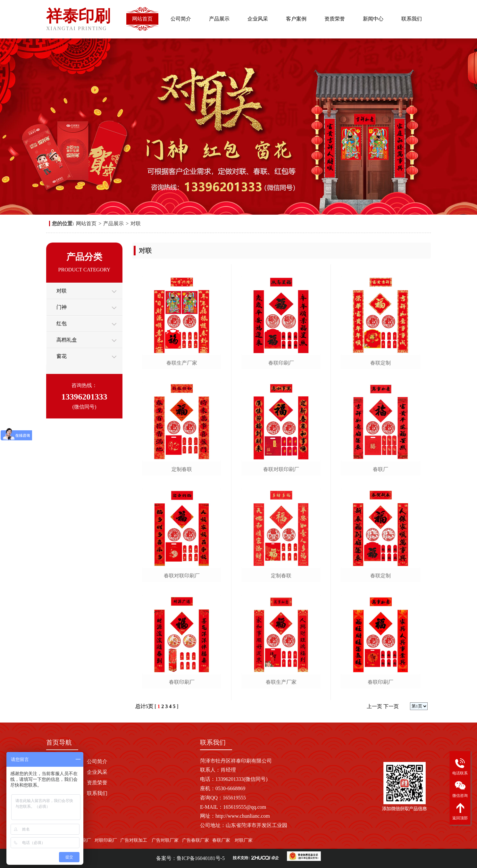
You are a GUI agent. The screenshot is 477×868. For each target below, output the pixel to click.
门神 (62, 307)
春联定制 (381, 363)
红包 (62, 323)
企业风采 (258, 19)
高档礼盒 (67, 340)
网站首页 (142, 19)
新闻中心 (373, 19)
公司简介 (181, 19)
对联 (136, 223)
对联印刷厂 (106, 840)
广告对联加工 (134, 840)
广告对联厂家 (165, 840)
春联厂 (381, 469)
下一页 (391, 706)
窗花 (62, 356)
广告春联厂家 (196, 840)
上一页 (374, 706)
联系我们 (412, 19)
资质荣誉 (335, 19)
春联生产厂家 (182, 363)
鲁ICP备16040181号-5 (201, 858)
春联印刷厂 (182, 682)
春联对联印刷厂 (182, 576)
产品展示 (219, 19)
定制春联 (182, 469)
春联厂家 (221, 840)
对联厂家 (244, 840)
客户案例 (296, 19)
